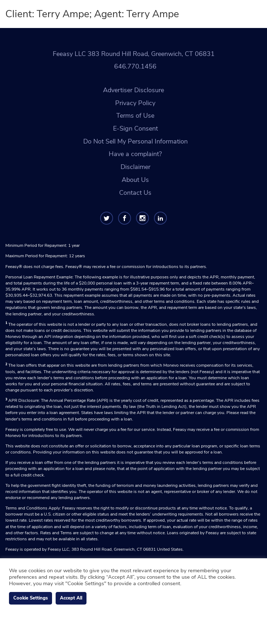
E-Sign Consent (135, 128)
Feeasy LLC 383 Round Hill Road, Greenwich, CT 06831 (134, 54)
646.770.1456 (135, 66)
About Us (135, 180)
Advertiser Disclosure (133, 90)
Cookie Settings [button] (31, 598)
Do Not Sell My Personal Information (135, 141)
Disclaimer (135, 167)
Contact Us (135, 193)
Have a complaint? (135, 154)
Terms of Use (135, 116)
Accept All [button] (71, 598)
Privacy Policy (135, 103)
